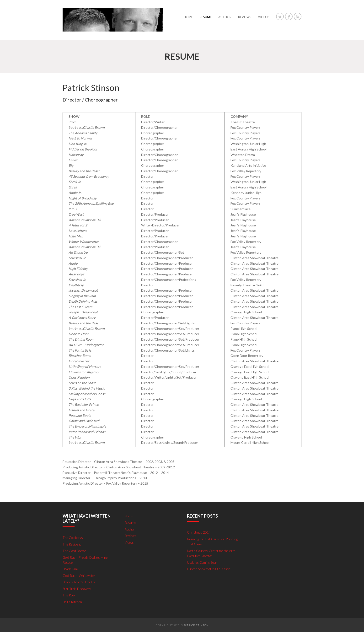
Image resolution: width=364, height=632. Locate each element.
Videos (130, 542)
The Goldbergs (73, 538)
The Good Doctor (75, 550)
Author (130, 529)
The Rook (70, 594)
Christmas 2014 (199, 532)
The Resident (72, 544)
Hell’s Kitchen (72, 601)
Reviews (131, 535)
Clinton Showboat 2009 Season (210, 568)
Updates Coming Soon (203, 562)
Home (129, 516)
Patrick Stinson (196, 624)
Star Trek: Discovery (77, 588)
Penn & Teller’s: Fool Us (80, 581)
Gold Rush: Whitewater (80, 575)
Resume (131, 522)
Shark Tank (71, 568)
